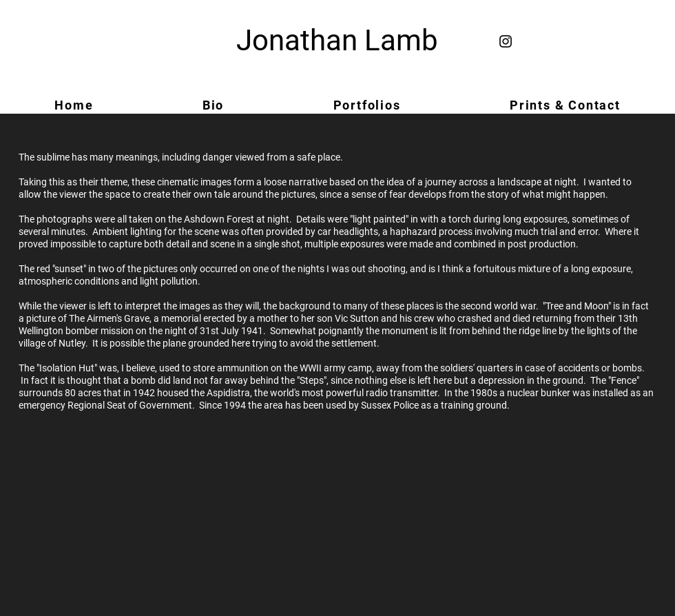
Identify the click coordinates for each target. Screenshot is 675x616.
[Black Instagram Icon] (506, 41)
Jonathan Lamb (337, 40)
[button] (366, 105)
